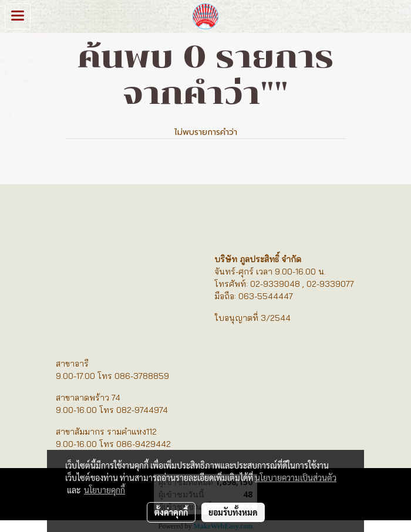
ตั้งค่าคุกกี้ (171, 512)
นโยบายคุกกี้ (105, 490)
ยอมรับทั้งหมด (233, 512)
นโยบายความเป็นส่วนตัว (296, 477)
